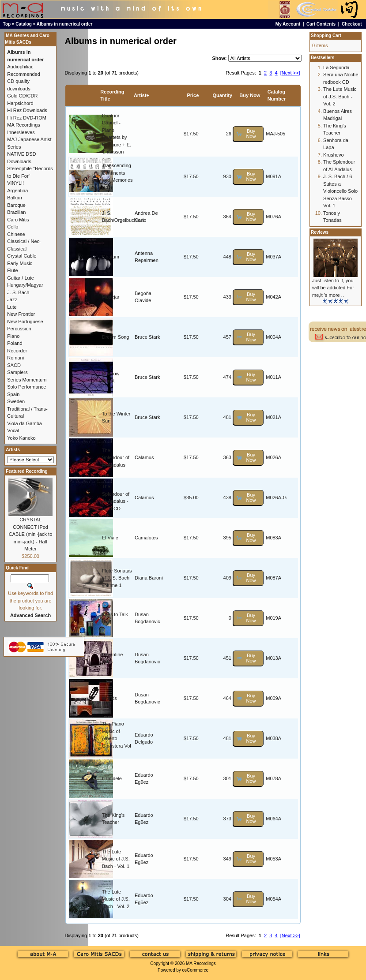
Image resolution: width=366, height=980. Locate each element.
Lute (12, 307)
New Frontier (21, 314)
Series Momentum (27, 380)
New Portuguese (25, 322)
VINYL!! (15, 183)
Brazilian (16, 212)
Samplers (17, 372)
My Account (288, 24)
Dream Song (116, 337)
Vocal (13, 430)
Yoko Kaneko (21, 438)
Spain (13, 394)
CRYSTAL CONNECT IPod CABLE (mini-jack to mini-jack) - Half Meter (30, 534)
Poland (15, 343)
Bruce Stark (147, 337)
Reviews (320, 232)
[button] (248, 134)
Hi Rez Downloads (27, 110)
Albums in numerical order (65, 24)
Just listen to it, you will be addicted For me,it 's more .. (333, 288)
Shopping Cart (326, 36)
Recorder (17, 351)
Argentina (17, 191)
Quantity (222, 95)
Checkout (352, 24)
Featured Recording (26, 471)
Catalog (24, 24)
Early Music (20, 263)
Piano (13, 336)
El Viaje (110, 538)
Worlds (109, 698)
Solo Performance (26, 387)
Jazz (12, 299)
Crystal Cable (22, 256)
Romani (15, 358)
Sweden (16, 401)
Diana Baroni (149, 578)
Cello (13, 227)
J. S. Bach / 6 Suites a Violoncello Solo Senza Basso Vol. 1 (340, 191)
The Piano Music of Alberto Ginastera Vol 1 (117, 738)
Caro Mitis (18, 220)
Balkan (15, 198)
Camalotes (146, 538)
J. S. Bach (18, 292)
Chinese (16, 234)
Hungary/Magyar (25, 285)
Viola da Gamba (25, 423)
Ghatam (111, 257)
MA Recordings (201, 963)
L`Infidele (112, 778)
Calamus (144, 457)
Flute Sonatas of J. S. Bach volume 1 (117, 578)
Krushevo (333, 155)
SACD (14, 365)
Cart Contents (321, 24)
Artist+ (141, 95)
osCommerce (195, 970)
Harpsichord (20, 103)
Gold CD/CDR (22, 96)
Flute (12, 270)
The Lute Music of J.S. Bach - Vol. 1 (116, 859)
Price (193, 95)
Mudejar (111, 297)
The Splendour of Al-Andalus (116, 458)
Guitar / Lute (21, 278)
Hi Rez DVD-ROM (27, 118)
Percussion (19, 329)
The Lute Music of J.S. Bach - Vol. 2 (116, 899)
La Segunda (336, 67)
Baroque (16, 205)
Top (7, 24)
